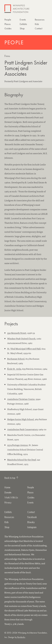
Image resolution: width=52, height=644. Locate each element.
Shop (22, 28)
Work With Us (11, 497)
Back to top (11, 478)
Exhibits (23, 24)
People (8, 20)
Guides (8, 28)
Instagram (32, 527)
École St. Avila (14, 369)
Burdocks (21, 637)
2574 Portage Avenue (17, 445)
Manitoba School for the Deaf (21, 460)
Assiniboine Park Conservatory (22, 429)
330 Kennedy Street (17, 333)
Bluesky (31, 522)
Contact (39, 28)
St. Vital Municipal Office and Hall (24, 349)
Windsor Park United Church (21, 338)
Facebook (32, 517)
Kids (37, 24)
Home (7, 487)
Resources (40, 20)
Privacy (8, 502)
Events (23, 20)
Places (7, 24)
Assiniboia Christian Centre (21, 399)
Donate (8, 492)
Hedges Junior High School (21, 419)
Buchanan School (16, 359)
